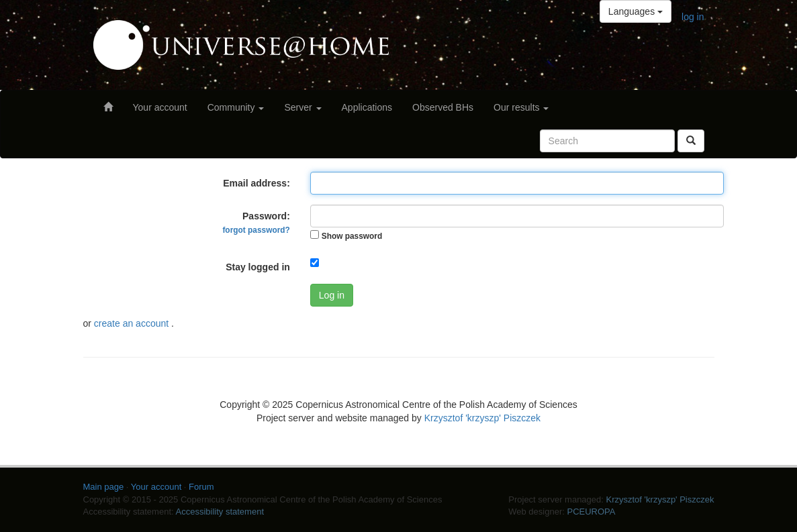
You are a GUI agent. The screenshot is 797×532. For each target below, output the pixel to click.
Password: (256, 223)
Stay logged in (258, 267)
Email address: (256, 183)
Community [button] (236, 107)
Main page (104, 487)
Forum (201, 487)
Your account (160, 107)
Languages (636, 11)
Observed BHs (443, 107)
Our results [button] (521, 107)
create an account (133, 323)
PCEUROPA (591, 512)
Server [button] (302, 107)
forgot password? (256, 230)
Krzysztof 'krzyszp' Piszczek (482, 418)
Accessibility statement (220, 512)
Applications (367, 107)
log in (693, 17)
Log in (332, 295)
